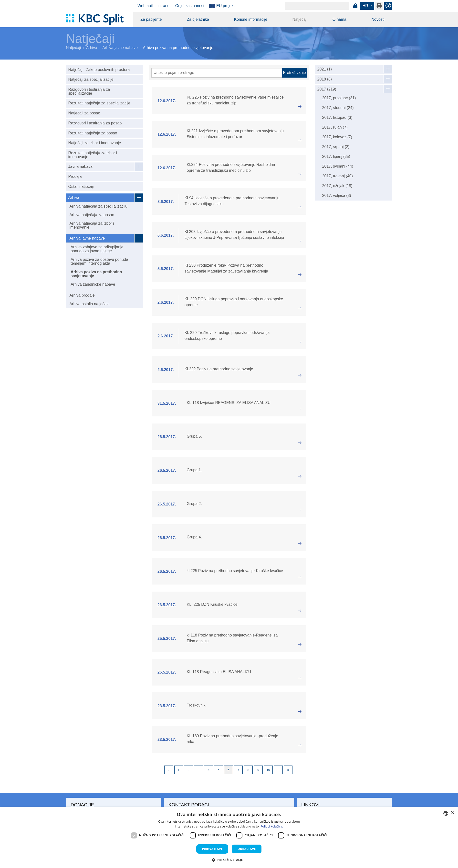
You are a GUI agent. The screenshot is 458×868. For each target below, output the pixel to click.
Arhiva (92, 48)
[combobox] (446, 813)
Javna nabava (81, 167)
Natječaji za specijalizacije (91, 79)
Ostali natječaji (81, 187)
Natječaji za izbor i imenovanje (95, 143)
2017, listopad (337, 117)
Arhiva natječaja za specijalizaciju (98, 206)
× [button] (453, 813)
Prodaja (75, 177)
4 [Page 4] (208, 770)
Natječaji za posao (84, 113)
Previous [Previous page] (169, 770)
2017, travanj (338, 176)
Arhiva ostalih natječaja (89, 304)
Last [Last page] (288, 770)
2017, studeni (338, 108)
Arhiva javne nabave (120, 48)
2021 (325, 69)
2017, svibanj (338, 166)
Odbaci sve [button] (247, 849)
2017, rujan (335, 127)
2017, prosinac (339, 98)
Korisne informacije (251, 19)
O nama (339, 19)
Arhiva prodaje (82, 295)
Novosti (378, 19)
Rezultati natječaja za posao (93, 133)
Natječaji (300, 19)
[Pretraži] (217, 73)
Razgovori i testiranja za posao (95, 123)
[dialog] (229, 838)
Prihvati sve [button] (212, 849)
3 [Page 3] (199, 770)
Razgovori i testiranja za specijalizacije (89, 91)
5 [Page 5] (218, 770)
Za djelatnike (198, 19)
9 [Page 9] (258, 770)
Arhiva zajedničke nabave (93, 284)
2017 (327, 89)
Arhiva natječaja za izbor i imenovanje (92, 225)
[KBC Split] (97, 20)
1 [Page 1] (179, 770)
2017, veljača (337, 196)
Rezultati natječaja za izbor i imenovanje (93, 155)
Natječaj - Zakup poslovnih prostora (99, 70)
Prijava (355, 6)
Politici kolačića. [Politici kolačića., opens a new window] (272, 826)
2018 (325, 79)
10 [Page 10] (268, 770)
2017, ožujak (337, 186)
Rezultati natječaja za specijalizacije (99, 103)
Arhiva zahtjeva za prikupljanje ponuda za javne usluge (97, 249)
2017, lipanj (336, 156)
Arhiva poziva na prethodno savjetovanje (96, 274)
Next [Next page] (278, 770)
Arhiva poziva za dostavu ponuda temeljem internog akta (99, 261)
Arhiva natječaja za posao (92, 215)
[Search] (317, 6)
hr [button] (365, 6)
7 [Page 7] (238, 770)
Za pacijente (151, 19)
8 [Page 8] (248, 770)
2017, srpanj (336, 147)
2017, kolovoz (337, 137)
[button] (229, 860)
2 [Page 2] (189, 770)
